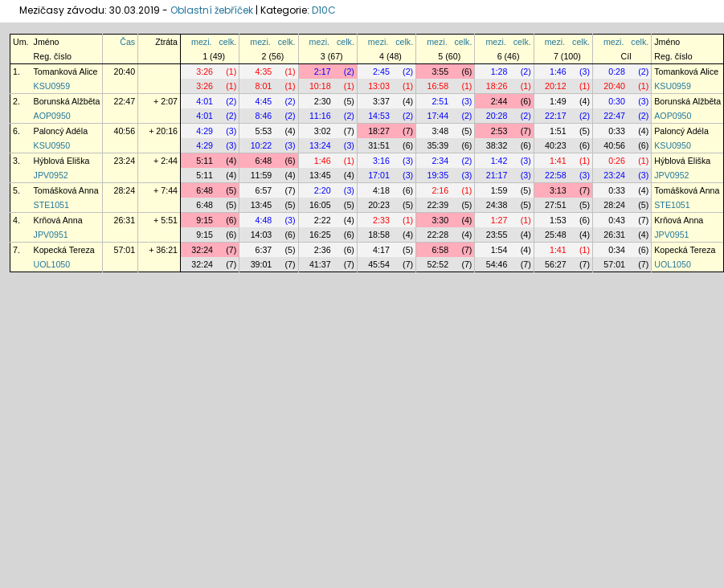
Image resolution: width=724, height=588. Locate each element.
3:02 (323, 131)
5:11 (205, 161)
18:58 (379, 235)
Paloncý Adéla (61, 131)
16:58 (438, 86)
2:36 (323, 250)
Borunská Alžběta (67, 101)
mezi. (201, 42)
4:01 (205, 101)
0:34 (617, 250)
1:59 (499, 190)
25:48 (556, 235)
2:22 (323, 220)
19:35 (438, 175)
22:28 (438, 235)
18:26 (497, 86)
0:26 (617, 161)
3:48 (440, 131)
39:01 (262, 264)
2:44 (499, 101)
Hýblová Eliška (62, 161)
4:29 (205, 131)
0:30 (617, 101)
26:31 (124, 220)
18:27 (379, 131)
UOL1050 (52, 264)
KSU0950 (52, 145)
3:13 (558, 190)
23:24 (124, 161)
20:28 (497, 116)
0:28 (617, 71)
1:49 (558, 101)
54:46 (497, 264)
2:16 (440, 190)
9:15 (205, 220)
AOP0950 (52, 116)
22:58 (556, 175)
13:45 (320, 175)
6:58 (440, 250)
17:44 (438, 116)
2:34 (440, 161)
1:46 (558, 71)
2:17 (323, 71)
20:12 (556, 86)
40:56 (124, 131)
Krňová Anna (58, 220)
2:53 (499, 131)
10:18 (320, 86)
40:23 (556, 145)
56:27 (556, 264)
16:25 (320, 235)
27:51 (556, 205)
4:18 (381, 190)
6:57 (264, 190)
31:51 (379, 145)
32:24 (202, 250)
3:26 (205, 71)
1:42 (499, 161)
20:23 (379, 205)
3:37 (381, 101)
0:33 (617, 131)
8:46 (264, 116)
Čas (127, 42)
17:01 (379, 175)
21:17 (497, 175)
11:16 (320, 116)
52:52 (438, 264)
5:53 (264, 131)
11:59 (262, 175)
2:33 (381, 220)
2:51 (440, 101)
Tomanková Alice (66, 71)
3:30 (440, 220)
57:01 (124, 250)
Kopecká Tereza (64, 250)
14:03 (262, 235)
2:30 (323, 101)
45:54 (379, 264)
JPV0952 (51, 175)
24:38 (497, 205)
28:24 (124, 190)
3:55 (440, 71)
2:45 (381, 71)
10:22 (262, 145)
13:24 (320, 145)
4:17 (381, 250)
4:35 (264, 71)
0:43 (617, 220)
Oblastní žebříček (212, 10)
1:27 (499, 220)
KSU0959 (52, 86)
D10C (324, 10)
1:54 (499, 250)
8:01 (264, 86)
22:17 (556, 116)
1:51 (558, 131)
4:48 (264, 220)
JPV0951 (51, 235)
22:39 (438, 205)
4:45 (264, 101)
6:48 (264, 161)
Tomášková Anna (66, 190)
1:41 (558, 161)
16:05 (320, 205)
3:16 (381, 161)
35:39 (438, 145)
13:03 (379, 86)
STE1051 (51, 205)
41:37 (320, 264)
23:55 (497, 235)
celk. (227, 42)
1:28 (499, 71)
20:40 (124, 71)
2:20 (323, 190)
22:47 (124, 101)
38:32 (497, 145)
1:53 (558, 220)
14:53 (379, 116)
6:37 (264, 250)
